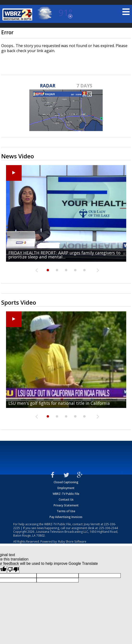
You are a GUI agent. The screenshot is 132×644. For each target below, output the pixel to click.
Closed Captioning (66, 482)
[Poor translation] (13, 570)
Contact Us (66, 500)
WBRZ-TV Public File (66, 494)
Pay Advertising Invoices (66, 517)
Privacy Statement (66, 505)
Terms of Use (66, 511)
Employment (66, 488)
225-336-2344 (108, 528)
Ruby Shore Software (72, 542)
